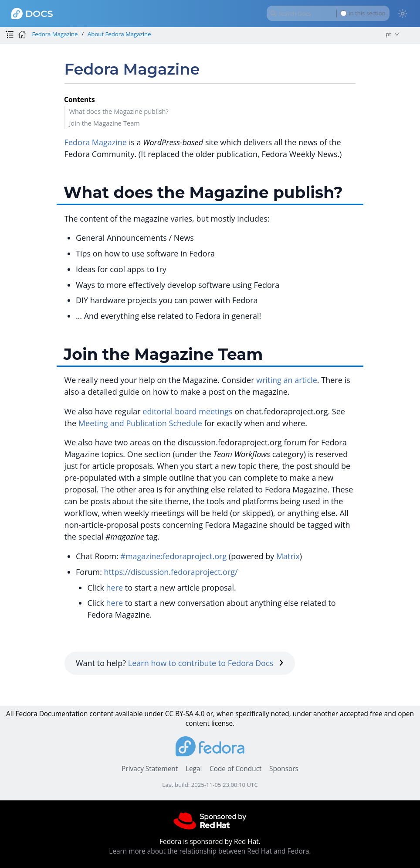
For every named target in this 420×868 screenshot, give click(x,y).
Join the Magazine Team (104, 123)
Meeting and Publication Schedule (140, 423)
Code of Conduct (236, 769)
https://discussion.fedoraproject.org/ (171, 572)
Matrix (288, 556)
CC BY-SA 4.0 (185, 714)
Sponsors (284, 769)
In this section (363, 13)
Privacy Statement (150, 769)
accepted (354, 714)
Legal (194, 769)
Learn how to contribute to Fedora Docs (206, 663)
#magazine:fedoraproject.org (173, 556)
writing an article (287, 380)
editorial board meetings (187, 411)
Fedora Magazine (55, 34)
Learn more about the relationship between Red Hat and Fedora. (210, 851)
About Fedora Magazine (119, 34)
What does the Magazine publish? (119, 111)
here (115, 588)
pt (388, 34)
